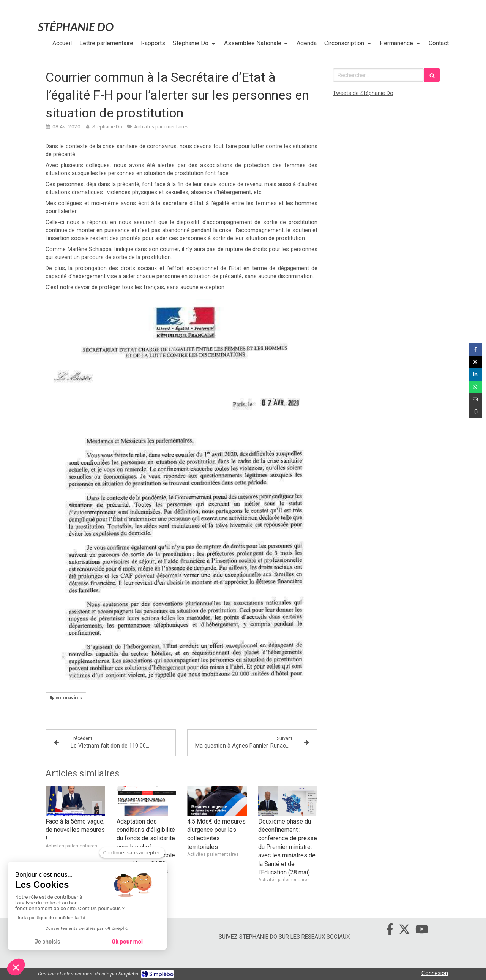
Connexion (435, 973)
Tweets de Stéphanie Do (363, 93)
